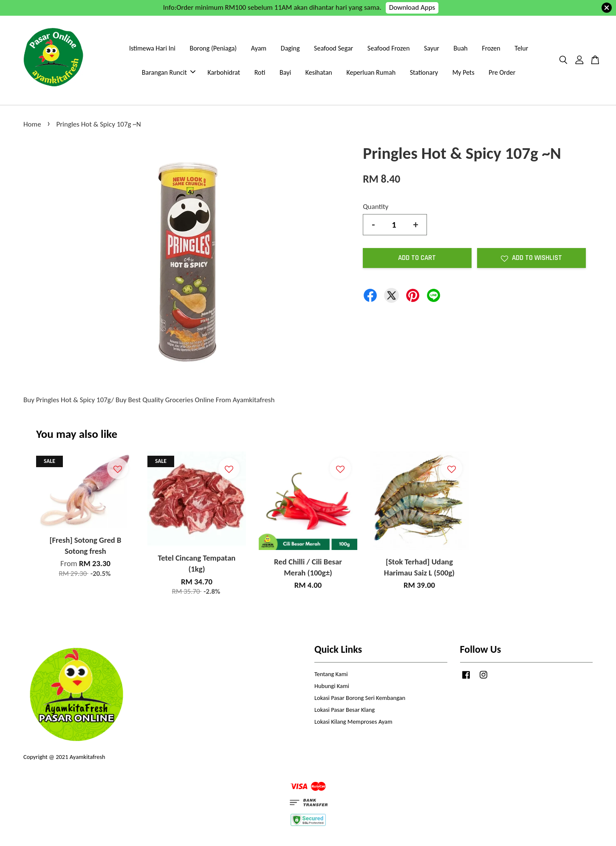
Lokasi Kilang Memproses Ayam (353, 722)
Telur (521, 48)
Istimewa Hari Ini (152, 48)
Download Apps (412, 7)
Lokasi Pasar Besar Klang (345, 710)
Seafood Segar (333, 48)
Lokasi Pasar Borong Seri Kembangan (360, 698)
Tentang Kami (331, 674)
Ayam (259, 48)
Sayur (432, 48)
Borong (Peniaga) (213, 48)
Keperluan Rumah (371, 72)
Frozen (491, 48)
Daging (290, 48)
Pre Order (502, 72)
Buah (461, 48)
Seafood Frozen (389, 48)
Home (32, 124)
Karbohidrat (224, 72)
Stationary (424, 72)
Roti (260, 72)
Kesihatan (319, 72)
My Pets (463, 72)
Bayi (285, 72)
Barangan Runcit (169, 72)
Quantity (376, 207)
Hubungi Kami (332, 686)
